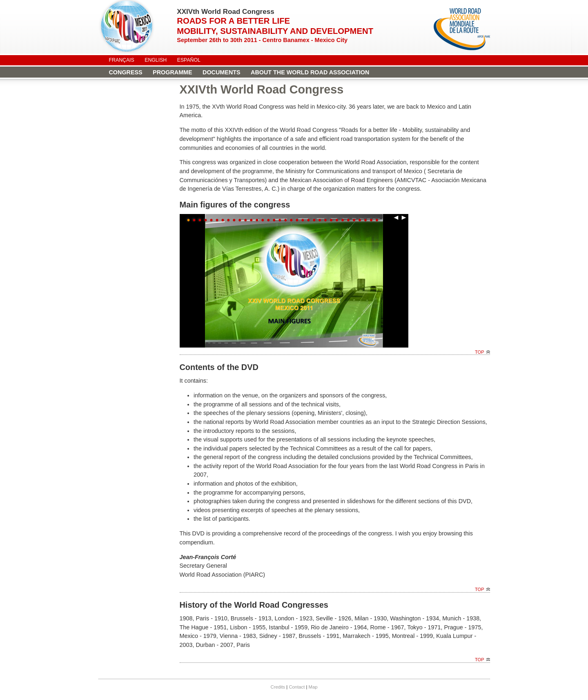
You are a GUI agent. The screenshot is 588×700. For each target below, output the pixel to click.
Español (189, 60)
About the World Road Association (310, 72)
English (156, 60)
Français (122, 60)
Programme (173, 72)
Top (480, 352)
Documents (222, 72)
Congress (126, 72)
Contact (297, 687)
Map (313, 687)
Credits (278, 687)
